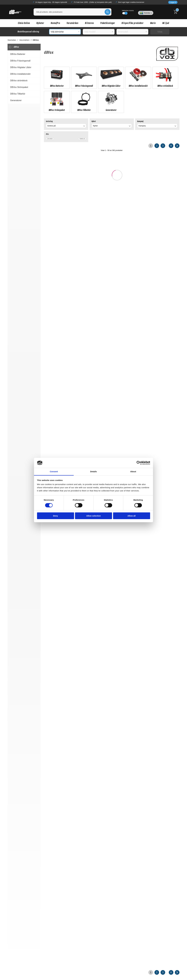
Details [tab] (93, 471)
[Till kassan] (176, 12)
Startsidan (12, 40)
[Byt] (84, 126)
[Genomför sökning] (108, 12)
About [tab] (133, 471)
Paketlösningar (108, 23)
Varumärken (72, 23)
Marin (153, 23)
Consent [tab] (54, 471)
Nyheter (40, 23)
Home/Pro (55, 23)
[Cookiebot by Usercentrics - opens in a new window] (139, 463)
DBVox (36, 40)
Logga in (173, 2)
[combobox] (66, 126)
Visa (160, 32)
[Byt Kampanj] (175, 126)
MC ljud (166, 23)
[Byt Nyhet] (129, 126)
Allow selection (93, 516)
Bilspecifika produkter (133, 23)
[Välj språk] (146, 12)
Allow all (132, 516)
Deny (55, 516)
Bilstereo (89, 23)
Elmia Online (24, 23)
